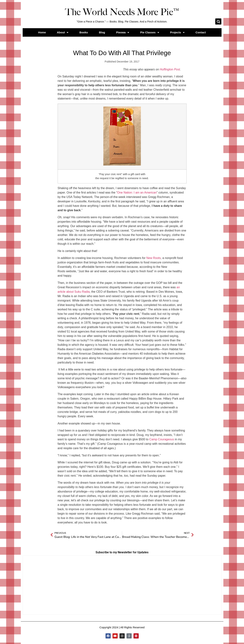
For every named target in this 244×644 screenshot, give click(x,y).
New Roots (154, 258)
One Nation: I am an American (137, 193)
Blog (102, 32)
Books (84, 32)
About (63, 33)
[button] (218, 21)
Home (42, 32)
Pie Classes (150, 33)
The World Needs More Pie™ (122, 12)
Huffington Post (170, 69)
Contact (201, 32)
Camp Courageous (162, 439)
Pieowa (123, 33)
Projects (177, 33)
